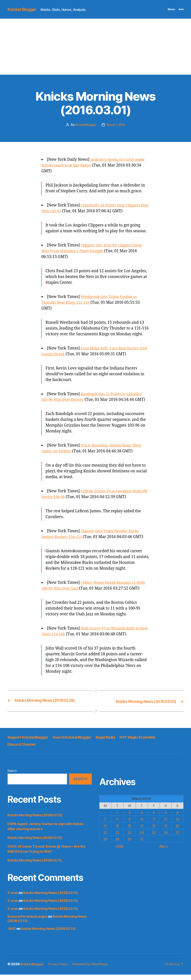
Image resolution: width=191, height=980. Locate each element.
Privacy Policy (61, 969)
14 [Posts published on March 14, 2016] (105, 831)
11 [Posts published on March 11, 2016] (153, 824)
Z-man (13, 898)
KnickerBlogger (23, 9)
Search (12, 776)
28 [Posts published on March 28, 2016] (105, 844)
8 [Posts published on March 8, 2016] (117, 824)
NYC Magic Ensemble (148, 743)
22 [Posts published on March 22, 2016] (117, 837)
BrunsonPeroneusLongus (27, 922)
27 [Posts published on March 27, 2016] (177, 837)
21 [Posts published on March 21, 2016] (105, 837)
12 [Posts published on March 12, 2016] (166, 824)
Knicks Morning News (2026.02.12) (35, 843)
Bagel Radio (114, 743)
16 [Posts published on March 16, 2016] (129, 831)
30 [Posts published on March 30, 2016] (129, 844)
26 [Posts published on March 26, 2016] (166, 837)
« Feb (119, 851)
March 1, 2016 (116, 125)
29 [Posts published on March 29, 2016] (117, 844)
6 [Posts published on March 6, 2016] (177, 818)
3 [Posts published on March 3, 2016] (142, 818)
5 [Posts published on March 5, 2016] (166, 818)
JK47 (12, 934)
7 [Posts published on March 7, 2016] (105, 824)
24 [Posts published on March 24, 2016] (141, 837)
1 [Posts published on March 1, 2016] (117, 818)
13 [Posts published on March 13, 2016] (177, 824)
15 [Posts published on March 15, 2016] (117, 831)
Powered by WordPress (94, 969)
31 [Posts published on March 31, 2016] (142, 844)
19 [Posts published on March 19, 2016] (166, 831)
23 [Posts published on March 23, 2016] (129, 837)
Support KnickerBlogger (30, 743)
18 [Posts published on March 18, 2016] (153, 831)
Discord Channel (22, 750)
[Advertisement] (95, 47)
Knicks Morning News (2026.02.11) (35, 866)
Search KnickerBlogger (77, 743)
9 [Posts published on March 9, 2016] (129, 824)
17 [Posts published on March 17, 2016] (142, 831)
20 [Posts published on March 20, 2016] (177, 831)
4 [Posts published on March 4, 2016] (154, 818)
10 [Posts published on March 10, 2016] (141, 824)
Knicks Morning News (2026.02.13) (35, 820)
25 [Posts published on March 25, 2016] (153, 837)
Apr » (163, 851)
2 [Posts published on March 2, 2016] (129, 818)
